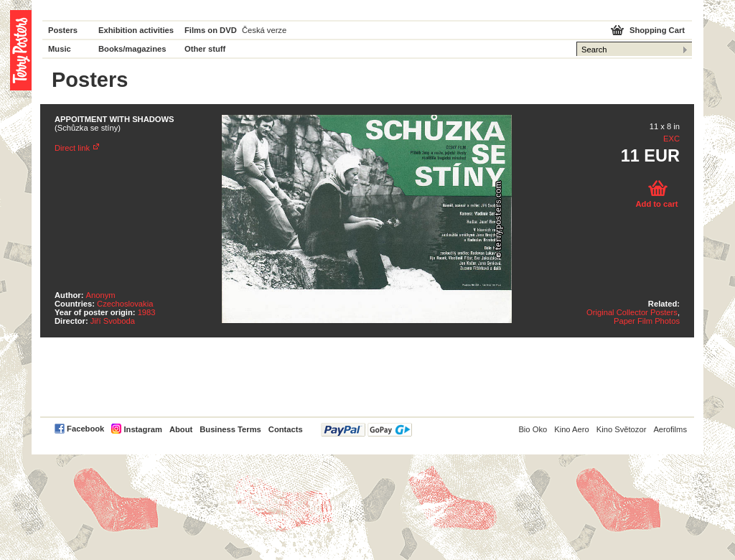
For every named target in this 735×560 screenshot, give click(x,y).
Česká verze (264, 30)
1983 (147, 312)
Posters (63, 30)
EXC (671, 139)
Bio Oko (533, 429)
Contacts (286, 429)
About (181, 429)
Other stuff (205, 49)
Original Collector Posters (632, 312)
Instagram (142, 429)
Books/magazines (132, 49)
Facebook (85, 429)
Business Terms (230, 429)
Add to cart (656, 204)
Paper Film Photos (647, 321)
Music (60, 49)
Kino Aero (572, 429)
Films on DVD (211, 30)
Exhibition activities (136, 30)
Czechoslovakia (125, 304)
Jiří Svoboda (113, 321)
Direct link (72, 148)
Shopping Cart (657, 30)
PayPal (366, 430)
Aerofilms (670, 429)
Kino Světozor (622, 429)
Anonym (101, 295)
